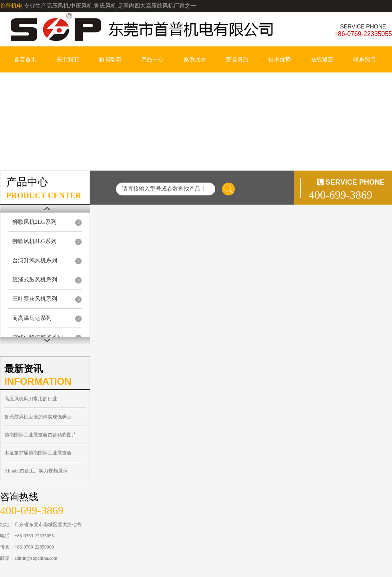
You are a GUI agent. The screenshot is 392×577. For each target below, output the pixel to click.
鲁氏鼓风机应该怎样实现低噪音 (38, 417)
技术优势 (280, 59)
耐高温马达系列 (32, 318)
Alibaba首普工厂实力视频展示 (36, 471)
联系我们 (364, 59)
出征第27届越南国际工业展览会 (38, 453)
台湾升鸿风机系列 (35, 260)
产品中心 (152, 59)
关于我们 (68, 59)
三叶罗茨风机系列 (35, 299)
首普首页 (25, 59)
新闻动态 (110, 59)
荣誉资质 (237, 59)
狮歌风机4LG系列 (34, 241)
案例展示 (195, 59)
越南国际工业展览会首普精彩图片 (40, 435)
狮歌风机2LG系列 (34, 222)
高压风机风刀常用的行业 (31, 399)
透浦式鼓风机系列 (35, 280)
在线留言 (322, 59)
